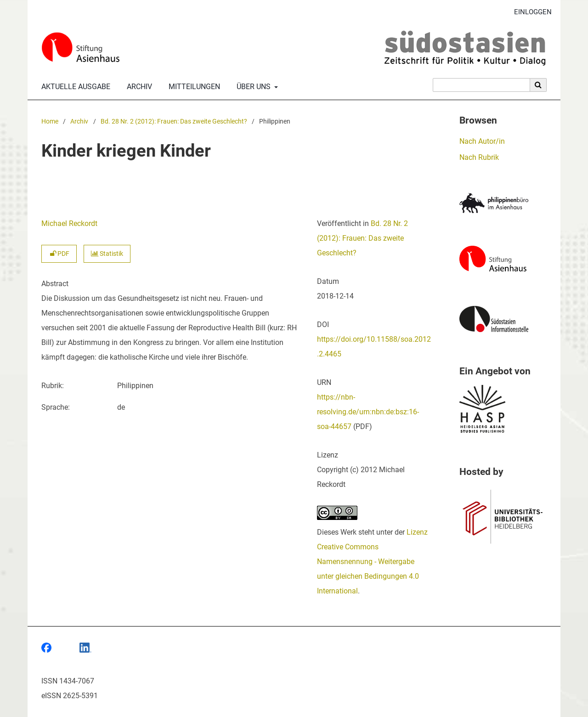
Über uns (253, 87)
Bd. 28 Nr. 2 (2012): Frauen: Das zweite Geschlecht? (174, 121)
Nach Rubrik (479, 157)
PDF (59, 254)
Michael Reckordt (69, 223)
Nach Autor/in (482, 141)
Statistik (107, 254)
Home (50, 121)
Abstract (55, 284)
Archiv (138, 87)
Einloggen (529, 12)
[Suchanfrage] (481, 85)
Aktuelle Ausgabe (74, 87)
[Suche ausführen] (538, 85)
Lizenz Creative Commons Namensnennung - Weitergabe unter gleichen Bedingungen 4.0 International (372, 562)
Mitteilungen (192, 87)
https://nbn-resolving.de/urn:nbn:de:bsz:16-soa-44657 (368, 412)
